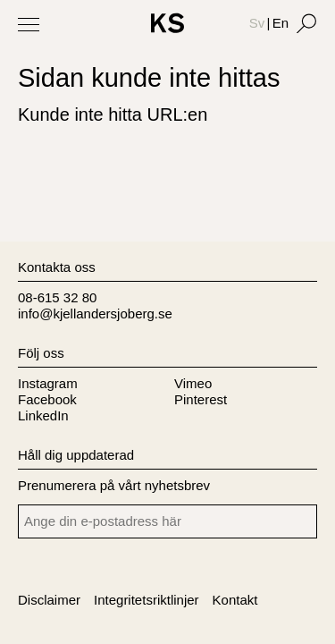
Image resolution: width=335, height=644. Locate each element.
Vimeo (193, 383)
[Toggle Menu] (29, 24)
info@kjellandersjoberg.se (95, 314)
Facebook (47, 399)
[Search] (306, 23)
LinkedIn (43, 415)
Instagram (48, 383)
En (281, 23)
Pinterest (201, 399)
